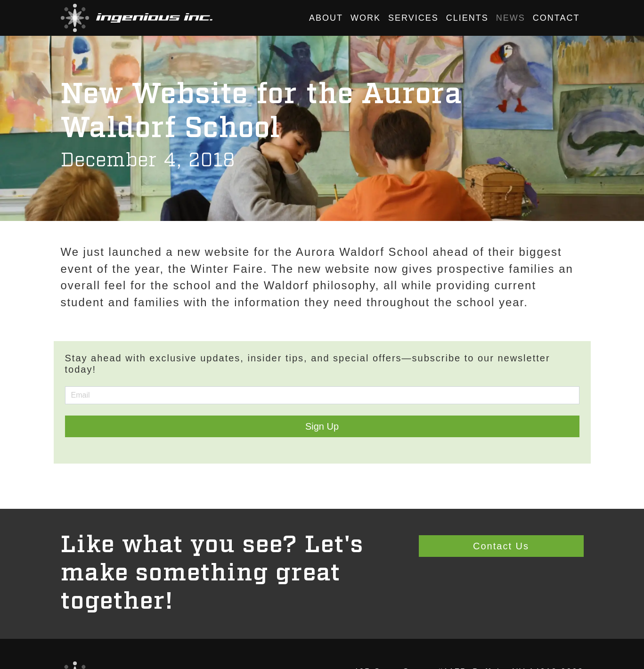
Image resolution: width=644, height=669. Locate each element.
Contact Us (501, 546)
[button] (137, 18)
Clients (467, 18)
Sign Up (322, 426)
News (511, 18)
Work (366, 18)
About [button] (326, 18)
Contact (556, 18)
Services (413, 18)
